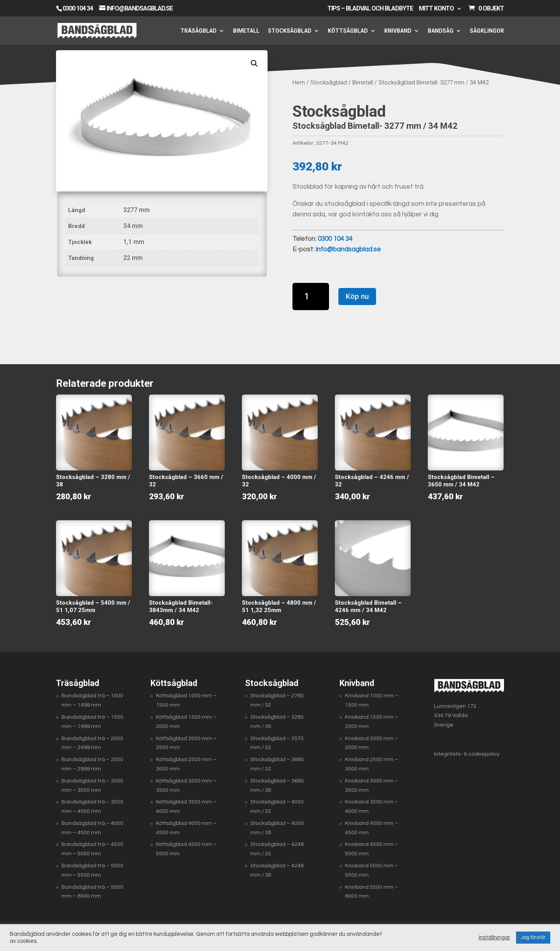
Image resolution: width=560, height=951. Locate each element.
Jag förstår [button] (533, 937)
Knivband (398, 31)
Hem (299, 82)
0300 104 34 (78, 8)
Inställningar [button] (494, 938)
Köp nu (357, 296)
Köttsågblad (348, 31)
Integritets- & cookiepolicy (467, 754)
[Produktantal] (311, 296)
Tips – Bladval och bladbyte (370, 9)
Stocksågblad (290, 31)
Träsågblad (199, 31)
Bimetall (246, 31)
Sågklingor (487, 31)
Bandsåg (441, 31)
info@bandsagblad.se (348, 249)
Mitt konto (436, 9)
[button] (254, 63)
